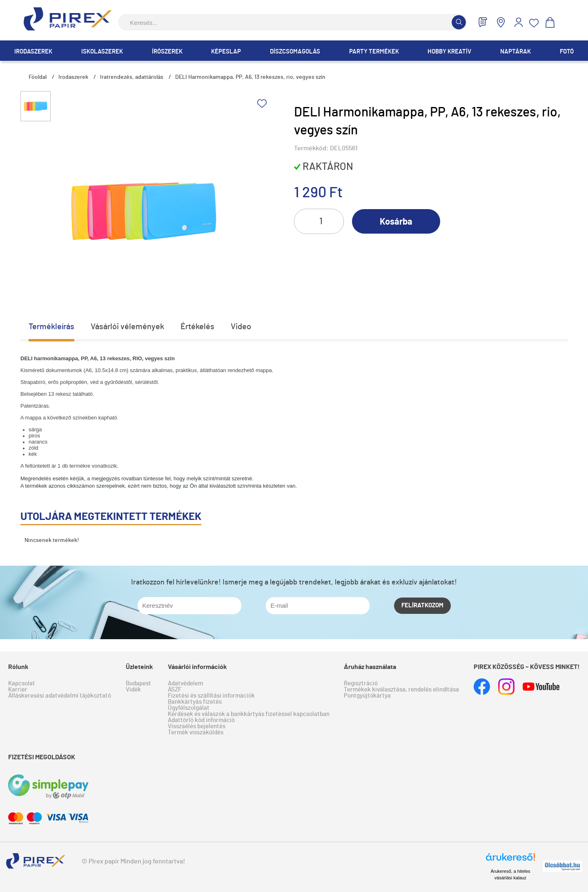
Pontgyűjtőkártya (367, 696)
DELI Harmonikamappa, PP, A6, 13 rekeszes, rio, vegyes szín (250, 77)
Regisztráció (361, 683)
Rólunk (18, 667)
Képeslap (226, 52)
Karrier (18, 690)
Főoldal (38, 77)
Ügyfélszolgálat (189, 708)
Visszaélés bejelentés (197, 726)
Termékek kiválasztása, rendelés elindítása (401, 690)
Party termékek (374, 52)
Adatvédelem (185, 683)
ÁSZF (175, 690)
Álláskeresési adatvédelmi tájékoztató (60, 696)
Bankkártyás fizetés (195, 702)
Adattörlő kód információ (201, 720)
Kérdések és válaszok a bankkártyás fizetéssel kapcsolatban (249, 714)
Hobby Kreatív (449, 52)
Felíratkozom (422, 605)
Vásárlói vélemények (127, 327)
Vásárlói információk (197, 667)
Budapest (138, 683)
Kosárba (396, 222)
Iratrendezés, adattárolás (132, 77)
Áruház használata (370, 667)
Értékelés (197, 327)
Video (241, 327)
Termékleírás (51, 327)
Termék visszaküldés (196, 733)
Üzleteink (139, 667)
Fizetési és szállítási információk (211, 696)
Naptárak (516, 52)
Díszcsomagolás (295, 52)
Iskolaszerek (102, 52)
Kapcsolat (22, 683)
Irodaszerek (33, 52)
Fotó (567, 52)
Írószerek (167, 52)
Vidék (133, 690)
